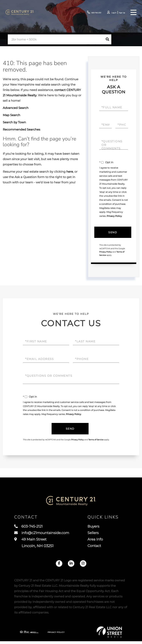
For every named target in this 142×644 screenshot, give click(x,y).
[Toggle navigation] (133, 12)
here (70, 172)
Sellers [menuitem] (95, 535)
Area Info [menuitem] (97, 542)
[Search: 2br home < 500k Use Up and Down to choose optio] (56, 39)
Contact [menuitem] (96, 548)
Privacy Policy (114, 216)
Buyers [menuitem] (95, 528)
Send (113, 232)
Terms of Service (96, 440)
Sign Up (121, 13)
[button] (107, 39)
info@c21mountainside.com (43, 535)
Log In (110, 13)
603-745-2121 (87, 12)
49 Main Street (34, 545)
